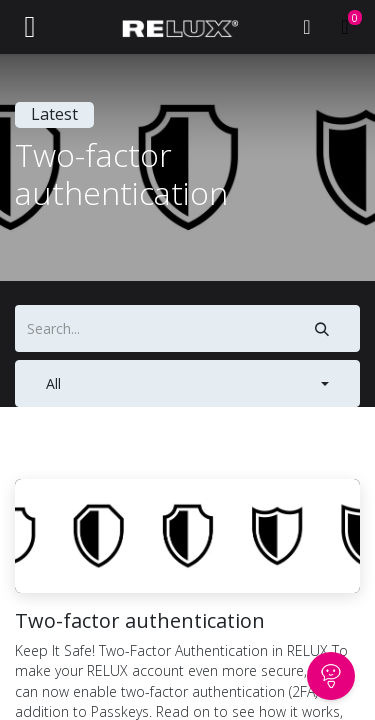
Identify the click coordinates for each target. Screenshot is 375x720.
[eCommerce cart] (345, 27)
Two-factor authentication (140, 621)
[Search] (322, 328)
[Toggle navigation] (30, 27)
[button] (187, 383)
